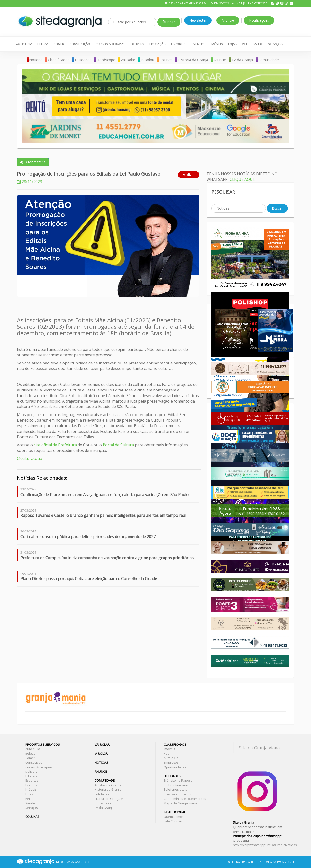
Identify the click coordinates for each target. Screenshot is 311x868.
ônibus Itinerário (176, 785)
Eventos (199, 44)
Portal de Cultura (118, 445)
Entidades (102, 794)
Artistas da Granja (108, 785)
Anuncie (228, 20)
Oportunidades (175, 767)
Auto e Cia (24, 44)
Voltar (189, 175)
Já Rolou (147, 60)
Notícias (36, 60)
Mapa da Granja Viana (180, 803)
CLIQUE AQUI (242, 179)
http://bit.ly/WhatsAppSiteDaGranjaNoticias (265, 845)
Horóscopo (106, 60)
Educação (158, 44)
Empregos (171, 762)
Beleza (43, 44)
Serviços (275, 44)
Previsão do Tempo (178, 794)
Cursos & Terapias (110, 44)
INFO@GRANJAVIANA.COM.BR (73, 862)
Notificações (259, 20)
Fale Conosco (258, 3)
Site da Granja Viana (259, 748)
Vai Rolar (128, 60)
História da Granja (193, 60)
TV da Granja (242, 60)
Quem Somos (220, 3)
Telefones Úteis (175, 789)
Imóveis (217, 44)
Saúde (258, 44)
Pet (245, 44)
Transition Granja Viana (112, 799)
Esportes (179, 44)
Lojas (232, 44)
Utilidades (83, 60)
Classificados (59, 60)
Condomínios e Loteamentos (185, 799)
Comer (59, 44)
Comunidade (269, 60)
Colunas (166, 60)
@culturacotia (30, 458)
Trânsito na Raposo (178, 780)
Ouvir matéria (33, 162)
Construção (80, 44)
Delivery (137, 44)
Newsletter (198, 20)
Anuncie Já (238, 3)
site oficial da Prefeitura (55, 445)
